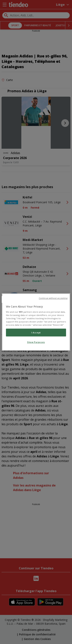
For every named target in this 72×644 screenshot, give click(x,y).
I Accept (36, 333)
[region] (36, 322)
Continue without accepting (53, 298)
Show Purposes (36, 342)
